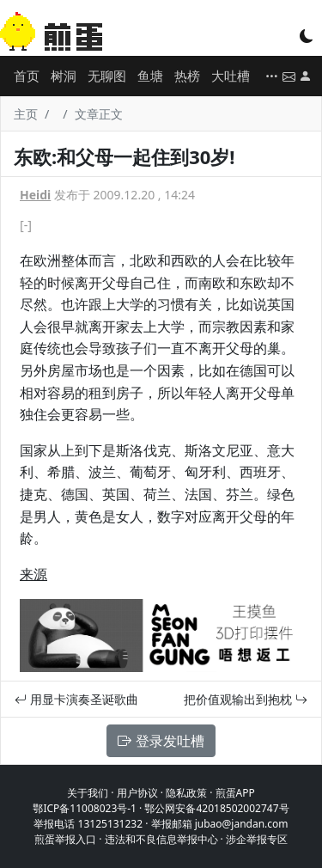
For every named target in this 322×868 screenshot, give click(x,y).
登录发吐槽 (161, 741)
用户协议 (137, 793)
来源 (33, 574)
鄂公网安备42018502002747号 (216, 808)
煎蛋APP (235, 793)
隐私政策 (186, 793)
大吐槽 (231, 76)
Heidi (35, 195)
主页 (26, 114)
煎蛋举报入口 (65, 839)
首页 (27, 76)
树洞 (64, 76)
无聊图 (107, 76)
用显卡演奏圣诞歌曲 (76, 699)
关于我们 (88, 793)
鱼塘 (150, 76)
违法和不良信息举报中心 (161, 839)
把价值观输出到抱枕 (246, 699)
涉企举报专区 (257, 839)
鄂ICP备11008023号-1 (85, 808)
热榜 (187, 76)
